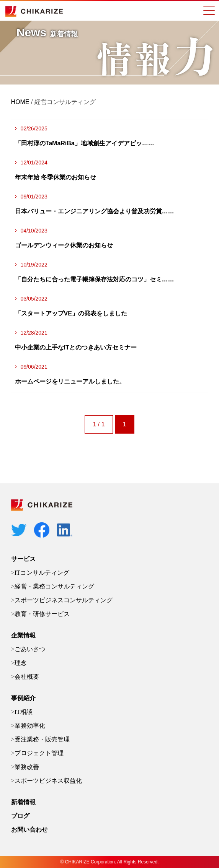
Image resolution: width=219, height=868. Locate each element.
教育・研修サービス (42, 614)
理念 (21, 663)
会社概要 (27, 677)
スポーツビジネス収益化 (48, 781)
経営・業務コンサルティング (54, 586)
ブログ (20, 816)
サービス (23, 559)
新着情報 (23, 802)
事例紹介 (23, 698)
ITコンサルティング (42, 573)
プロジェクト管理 (39, 753)
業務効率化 (30, 726)
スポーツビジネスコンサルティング (64, 600)
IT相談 (24, 712)
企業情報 (23, 635)
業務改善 (27, 767)
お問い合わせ (29, 830)
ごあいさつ (30, 649)
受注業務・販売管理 (42, 739)
